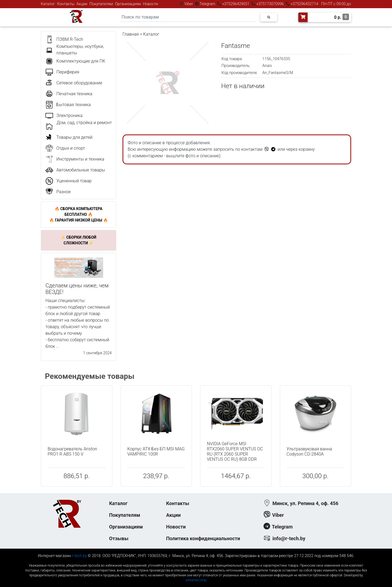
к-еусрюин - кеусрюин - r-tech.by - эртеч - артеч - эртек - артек (196, 561)
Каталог (48, 4)
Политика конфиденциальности (203, 538)
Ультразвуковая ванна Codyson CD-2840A (309, 451)
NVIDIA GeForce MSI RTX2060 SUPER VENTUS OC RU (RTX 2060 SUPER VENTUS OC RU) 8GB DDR (235, 452)
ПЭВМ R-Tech (70, 39)
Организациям (128, 4)
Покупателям (101, 4)
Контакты (66, 4)
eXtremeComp (196, 580)
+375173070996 (270, 4)
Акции (82, 4)
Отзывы (119, 538)
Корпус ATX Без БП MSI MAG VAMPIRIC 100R (156, 451)
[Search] (188, 17)
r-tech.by (79, 556)
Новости (150, 4)
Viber (189, 4)
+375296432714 (304, 4)
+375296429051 (236, 4)
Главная (131, 34)
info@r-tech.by (289, 538)
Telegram (207, 4)
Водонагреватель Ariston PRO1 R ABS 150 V (72, 451)
